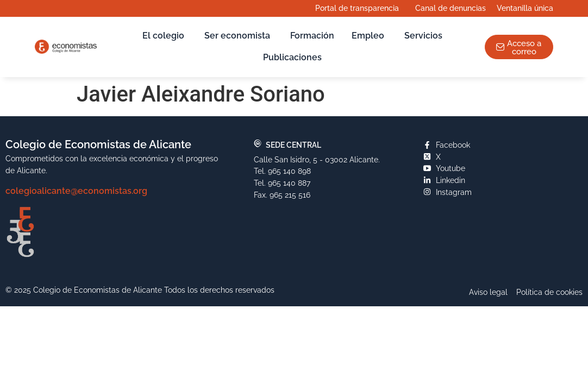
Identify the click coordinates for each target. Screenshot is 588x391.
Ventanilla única (528, 8)
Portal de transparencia (360, 8)
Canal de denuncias (451, 8)
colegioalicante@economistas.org (76, 191)
